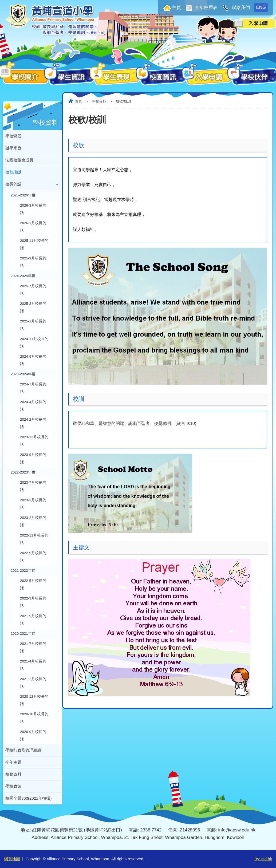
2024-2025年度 (23, 276)
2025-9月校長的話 (33, 262)
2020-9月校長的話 (33, 735)
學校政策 (13, 786)
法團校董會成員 (19, 160)
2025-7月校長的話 (33, 290)
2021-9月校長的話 (33, 620)
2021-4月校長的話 (33, 665)
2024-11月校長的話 (34, 343)
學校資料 (99, 101)
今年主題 (13, 762)
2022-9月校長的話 (33, 557)
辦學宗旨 (13, 148)
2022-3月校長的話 (33, 602)
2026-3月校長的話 (33, 209)
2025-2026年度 (23, 195)
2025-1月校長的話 (33, 325)
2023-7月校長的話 (33, 486)
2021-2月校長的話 (33, 683)
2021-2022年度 (23, 571)
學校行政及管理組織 (23, 750)
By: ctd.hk (263, 859)
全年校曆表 (206, 8)
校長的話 (13, 184)
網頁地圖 (12, 859)
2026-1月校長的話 (33, 227)
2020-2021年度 (23, 634)
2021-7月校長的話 (33, 647)
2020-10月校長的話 (34, 718)
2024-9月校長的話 (33, 360)
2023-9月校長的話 (33, 458)
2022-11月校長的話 (34, 539)
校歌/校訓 (14, 172)
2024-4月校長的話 (33, 406)
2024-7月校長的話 (33, 388)
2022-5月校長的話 (33, 584)
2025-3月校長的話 (33, 307)
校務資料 (13, 774)
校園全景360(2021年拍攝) (28, 798)
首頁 (78, 101)
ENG (261, 7)
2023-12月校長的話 (34, 441)
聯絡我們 (240, 8)
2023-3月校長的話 (33, 504)
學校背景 (13, 136)
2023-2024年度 (23, 374)
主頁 (176, 8)
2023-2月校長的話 (33, 521)
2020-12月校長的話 (34, 700)
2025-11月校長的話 (34, 244)
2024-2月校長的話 (33, 423)
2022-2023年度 (23, 472)
